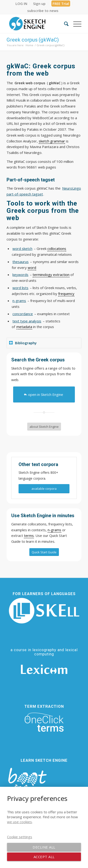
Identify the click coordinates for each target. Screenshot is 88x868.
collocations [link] (57, 249)
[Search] (64, 24)
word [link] (32, 268)
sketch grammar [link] (52, 141)
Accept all (44, 857)
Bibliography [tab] (23, 343)
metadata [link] (24, 327)
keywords (20, 275)
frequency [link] (66, 294)
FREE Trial (61, 4)
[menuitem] (21, 4)
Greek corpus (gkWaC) (33, 40)
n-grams (19, 301)
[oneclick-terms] (44, 722)
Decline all (44, 847)
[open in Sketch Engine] (44, 394)
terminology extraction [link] (51, 275)
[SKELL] (44, 611)
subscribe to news (43, 11)
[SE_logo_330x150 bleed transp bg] (36, 24)
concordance (23, 314)
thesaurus (21, 262)
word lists (20, 288)
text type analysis (27, 321)
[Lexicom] (44, 669)
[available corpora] (44, 489)
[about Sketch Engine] (44, 427)
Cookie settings (20, 837)
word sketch (22, 249)
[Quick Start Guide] (44, 552)
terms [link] (29, 535)
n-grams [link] (54, 530)
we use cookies (19, 822)
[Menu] (75, 24)
